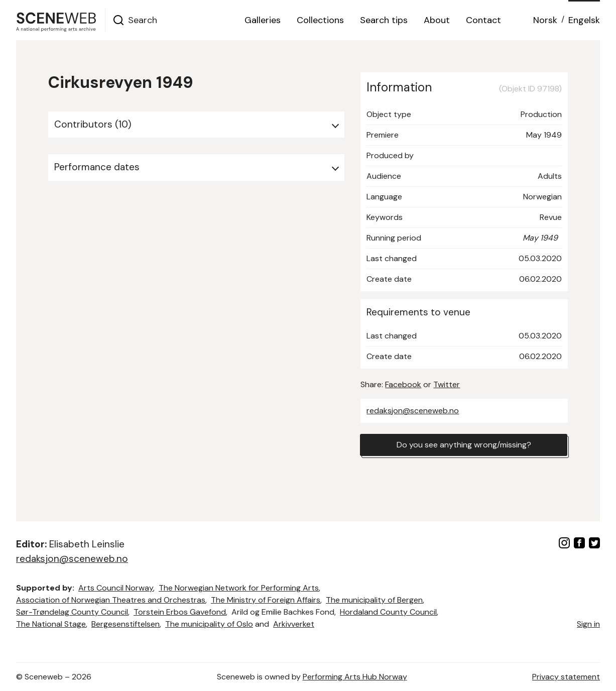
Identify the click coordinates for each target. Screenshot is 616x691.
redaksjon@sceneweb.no (413, 411)
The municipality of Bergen (374, 600)
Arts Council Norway (116, 588)
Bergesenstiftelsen (126, 624)
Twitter (447, 384)
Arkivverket (294, 624)
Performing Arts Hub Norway (355, 677)
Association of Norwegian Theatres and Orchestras (111, 600)
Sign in (588, 624)
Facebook (403, 384)
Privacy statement (566, 677)
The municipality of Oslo (209, 624)
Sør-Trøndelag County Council (72, 612)
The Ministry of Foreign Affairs (266, 600)
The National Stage (51, 624)
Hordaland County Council (388, 612)
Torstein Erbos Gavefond (180, 612)
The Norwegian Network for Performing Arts (239, 588)
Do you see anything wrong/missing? (464, 445)
